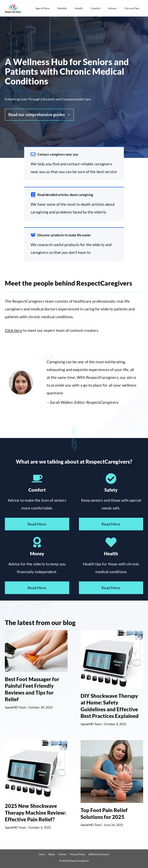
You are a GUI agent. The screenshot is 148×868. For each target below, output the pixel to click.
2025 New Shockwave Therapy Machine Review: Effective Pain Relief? (35, 813)
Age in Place (43, 8)
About (52, 854)
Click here (14, 330)
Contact (62, 854)
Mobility (62, 8)
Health (79, 8)
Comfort (96, 8)
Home (42, 854)
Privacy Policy (78, 854)
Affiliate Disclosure (99, 854)
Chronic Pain (132, 8)
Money (112, 8)
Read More (37, 524)
